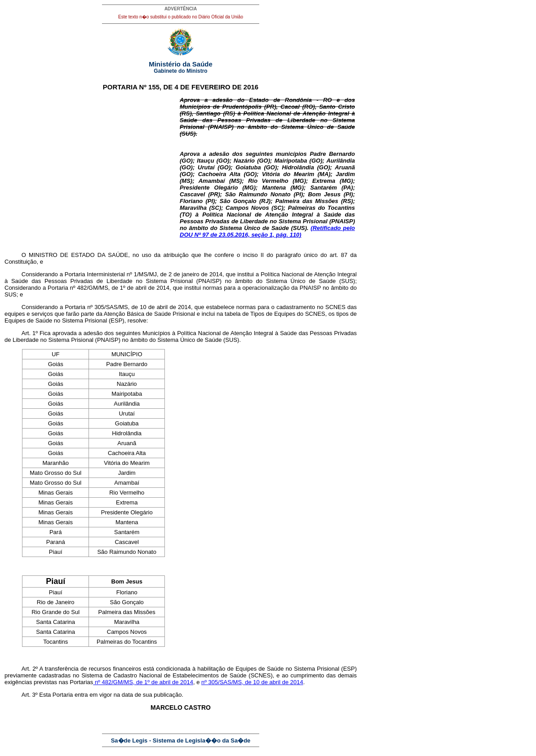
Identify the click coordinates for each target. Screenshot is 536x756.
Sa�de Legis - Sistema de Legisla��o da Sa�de (181, 741)
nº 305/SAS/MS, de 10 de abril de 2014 (252, 682)
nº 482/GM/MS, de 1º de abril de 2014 (143, 682)
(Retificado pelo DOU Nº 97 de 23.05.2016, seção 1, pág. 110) (267, 231)
